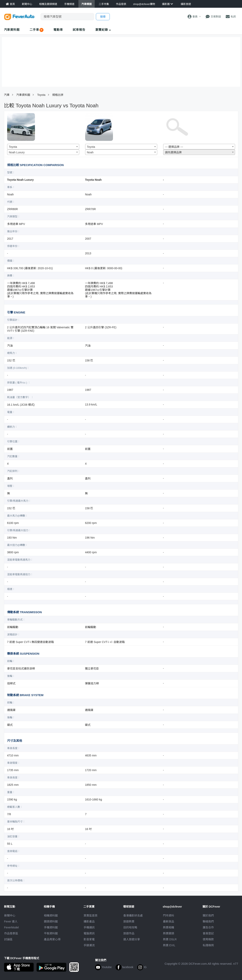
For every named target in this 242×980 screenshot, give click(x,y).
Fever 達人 (11, 921)
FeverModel (12, 927)
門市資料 (169, 916)
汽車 (7, 95)
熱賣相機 (169, 927)
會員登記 (208, 933)
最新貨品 (169, 921)
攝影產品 (89, 921)
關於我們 (208, 916)
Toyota (41, 95)
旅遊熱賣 (129, 921)
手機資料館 (51, 927)
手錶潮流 (89, 945)
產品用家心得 (52, 939)
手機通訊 (89, 927)
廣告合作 (208, 927)
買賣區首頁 (91, 916)
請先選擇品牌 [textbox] (173, 152)
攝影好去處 (133, 916)
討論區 (8, 939)
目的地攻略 (130, 927)
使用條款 (208, 939)
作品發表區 (11, 933)
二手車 (34, 30)
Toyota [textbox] (13, 147)
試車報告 (79, 30)
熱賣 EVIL (169, 945)
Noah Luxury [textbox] (17, 152)
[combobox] (43, 147)
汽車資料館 (12, 30)
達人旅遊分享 (132, 939)
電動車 (58, 30)
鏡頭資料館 (51, 921)
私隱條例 (208, 945)
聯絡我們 (208, 921)
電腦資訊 (89, 933)
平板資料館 (51, 933)
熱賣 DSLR (170, 939)
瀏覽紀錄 (103, 30)
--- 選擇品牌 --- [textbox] (174, 147)
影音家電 (89, 939)
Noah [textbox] (90, 152)
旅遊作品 (129, 933)
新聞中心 (10, 916)
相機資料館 (51, 916)
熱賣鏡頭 (169, 933)
